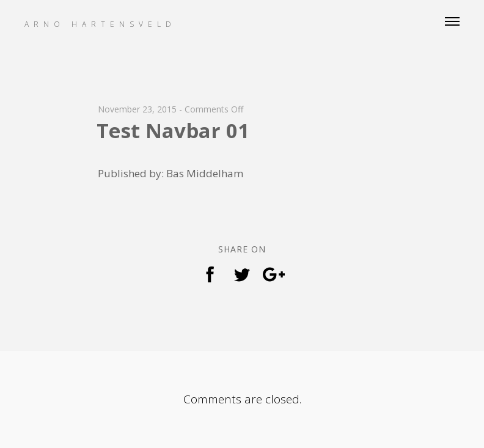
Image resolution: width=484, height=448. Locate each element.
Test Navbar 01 (173, 130)
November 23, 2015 (137, 109)
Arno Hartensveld (100, 24)
